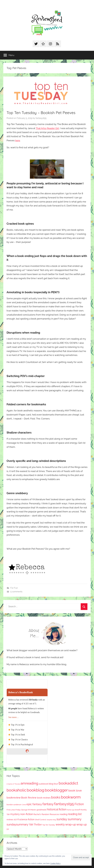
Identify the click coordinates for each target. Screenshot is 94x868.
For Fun (14, 588)
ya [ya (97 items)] (8, 829)
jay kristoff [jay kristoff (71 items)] (76, 810)
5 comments (16, 592)
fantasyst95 (41, 118)
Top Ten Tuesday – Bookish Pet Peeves (41, 113)
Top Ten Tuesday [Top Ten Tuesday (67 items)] (49, 825)
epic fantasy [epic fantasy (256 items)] (34, 804)
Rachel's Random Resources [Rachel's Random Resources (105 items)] (46, 814)
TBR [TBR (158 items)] (31, 825)
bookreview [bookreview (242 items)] (14, 798)
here (18, 140)
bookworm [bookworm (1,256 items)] (71, 797)
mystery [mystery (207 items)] (15, 814)
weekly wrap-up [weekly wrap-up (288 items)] (66, 824)
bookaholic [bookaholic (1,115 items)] (16, 790)
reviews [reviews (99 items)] (10, 820)
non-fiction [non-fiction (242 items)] (27, 814)
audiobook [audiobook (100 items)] (43, 784)
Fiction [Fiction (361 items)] (79, 804)
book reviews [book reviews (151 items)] (44, 798)
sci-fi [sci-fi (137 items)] (16, 819)
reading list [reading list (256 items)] (75, 814)
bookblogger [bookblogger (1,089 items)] (56, 790)
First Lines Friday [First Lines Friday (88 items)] (14, 810)
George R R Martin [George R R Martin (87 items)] (29, 810)
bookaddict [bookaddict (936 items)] (68, 783)
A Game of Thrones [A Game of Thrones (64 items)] (13, 784)
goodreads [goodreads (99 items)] (41, 810)
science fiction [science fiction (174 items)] (27, 819)
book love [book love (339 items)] (75, 790)
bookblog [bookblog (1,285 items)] (35, 790)
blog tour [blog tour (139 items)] (53, 784)
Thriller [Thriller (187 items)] (38, 825)
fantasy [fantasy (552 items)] (48, 804)
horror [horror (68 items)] (69, 810)
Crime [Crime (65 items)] (24, 805)
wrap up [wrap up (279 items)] (82, 824)
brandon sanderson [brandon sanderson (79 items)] (14, 805)
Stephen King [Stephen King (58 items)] (51, 820)
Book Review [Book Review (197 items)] (29, 798)
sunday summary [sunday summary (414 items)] (69, 819)
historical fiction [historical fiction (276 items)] (57, 809)
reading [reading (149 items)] (63, 814)
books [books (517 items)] (56, 797)
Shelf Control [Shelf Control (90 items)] (41, 820)
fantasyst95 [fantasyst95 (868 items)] (64, 804)
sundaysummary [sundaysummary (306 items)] (17, 824)
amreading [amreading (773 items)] (29, 783)
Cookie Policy (55, 863)
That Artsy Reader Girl (47, 128)
